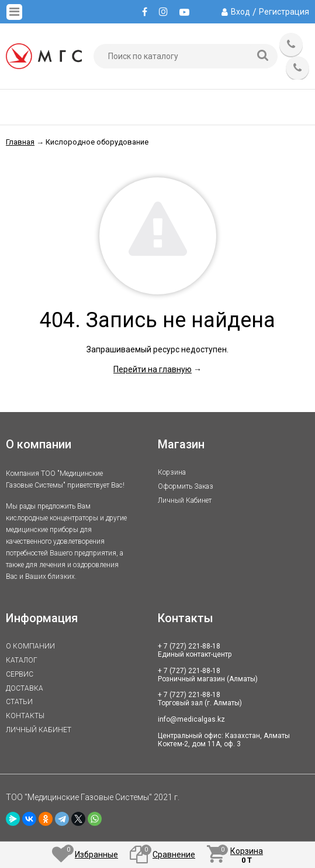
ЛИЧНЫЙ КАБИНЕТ (39, 730)
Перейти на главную (153, 369)
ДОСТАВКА (25, 688)
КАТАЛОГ (22, 660)
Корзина (172, 472)
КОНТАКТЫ (25, 716)
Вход (240, 12)
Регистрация (284, 12)
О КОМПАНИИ (30, 646)
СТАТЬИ (19, 702)
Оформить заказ (186, 486)
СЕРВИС (20, 674)
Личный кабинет (185, 500)
